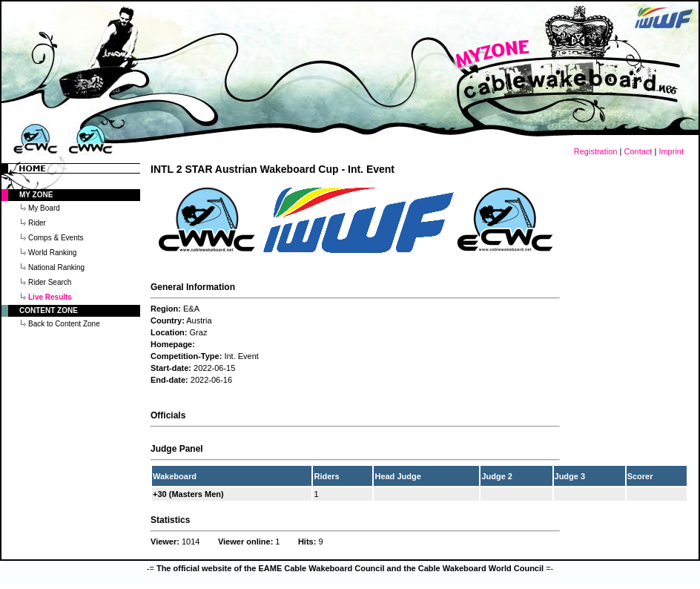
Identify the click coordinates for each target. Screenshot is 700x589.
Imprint (671, 151)
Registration (596, 151)
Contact (638, 151)
